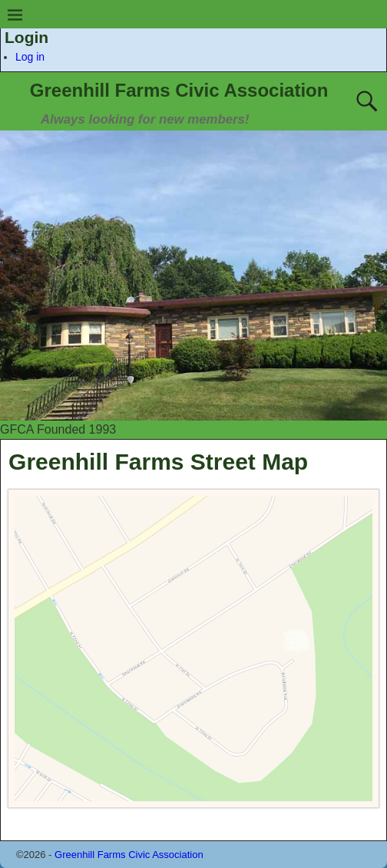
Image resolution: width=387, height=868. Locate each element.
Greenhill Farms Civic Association (179, 90)
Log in (30, 57)
